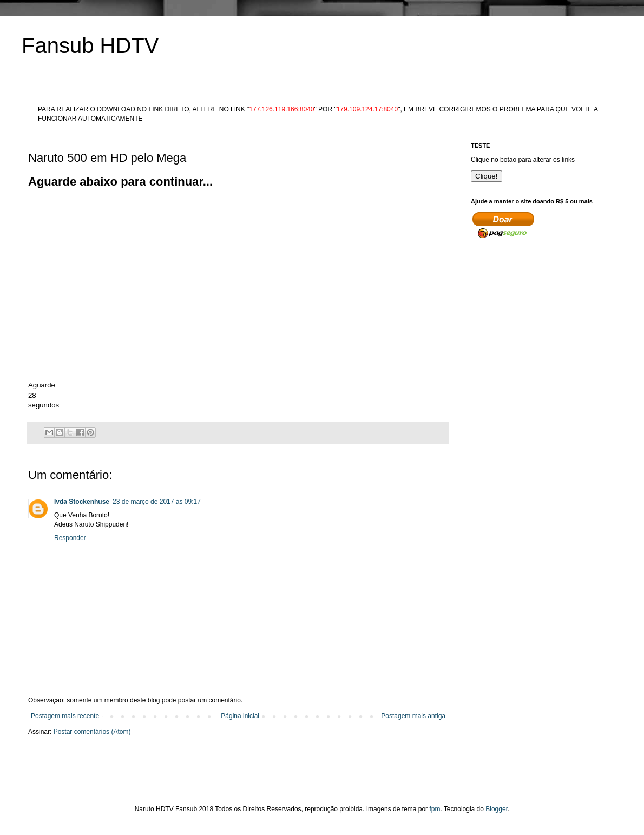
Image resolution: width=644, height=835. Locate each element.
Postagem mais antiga (413, 716)
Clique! (487, 176)
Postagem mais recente (65, 716)
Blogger (497, 809)
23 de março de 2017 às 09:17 (157, 502)
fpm (435, 809)
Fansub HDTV (90, 45)
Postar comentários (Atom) (92, 732)
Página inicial (240, 716)
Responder (70, 538)
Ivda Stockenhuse (82, 502)
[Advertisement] (225, 215)
